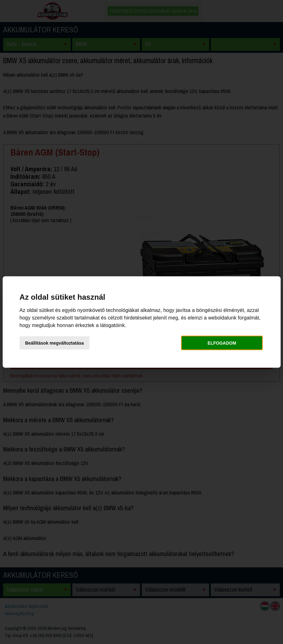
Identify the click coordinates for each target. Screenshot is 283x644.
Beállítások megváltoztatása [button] (54, 343)
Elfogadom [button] (222, 343)
